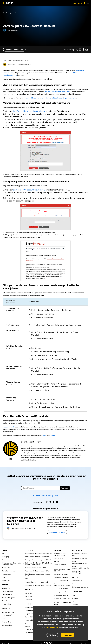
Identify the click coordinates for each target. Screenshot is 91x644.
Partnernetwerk (77, 584)
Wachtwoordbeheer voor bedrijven (37, 557)
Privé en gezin (59, 558)
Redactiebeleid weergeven (45, 496)
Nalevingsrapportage (61, 592)
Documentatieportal (9, 598)
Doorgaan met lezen (57, 532)
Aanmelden (78, 3)
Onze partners (77, 581)
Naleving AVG (6, 568)
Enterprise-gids (30, 607)
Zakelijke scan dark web (80, 558)
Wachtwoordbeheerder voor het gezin (38, 585)
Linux (74, 601)
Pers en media (6, 574)
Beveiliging (5, 557)
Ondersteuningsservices (62, 598)
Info (3, 553)
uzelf (44, 436)
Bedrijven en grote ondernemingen (60, 554)
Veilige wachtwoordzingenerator (81, 567)
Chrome (75, 604)
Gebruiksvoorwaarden (9, 601)
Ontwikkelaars (29, 633)
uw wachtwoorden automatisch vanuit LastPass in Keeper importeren (51, 98)
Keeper (8, 3)
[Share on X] (77, 50)
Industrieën (28, 596)
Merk (3, 577)
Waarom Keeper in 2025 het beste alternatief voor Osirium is (25, 521)
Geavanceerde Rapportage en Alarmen (62, 585)
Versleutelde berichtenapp (77, 572)
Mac (74, 595)
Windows (75, 598)
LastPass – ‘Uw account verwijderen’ (57, 92)
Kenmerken (29, 599)
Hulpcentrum (6, 588)
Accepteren (67, 635)
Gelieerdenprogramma (80, 587)
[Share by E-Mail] (87, 50)
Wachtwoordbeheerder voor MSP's (37, 571)
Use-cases (28, 593)
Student (57, 561)
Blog (26, 623)
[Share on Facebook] (83, 50)
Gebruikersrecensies (9, 571)
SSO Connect (7, 616)
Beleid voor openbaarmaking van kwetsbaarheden (13, 564)
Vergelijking (11, 32)
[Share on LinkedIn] (80, 50)
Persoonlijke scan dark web (80, 554)
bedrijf (53, 436)
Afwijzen (52, 635)
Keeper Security (9, 427)
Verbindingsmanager (61, 595)
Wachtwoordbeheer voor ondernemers (38, 553)
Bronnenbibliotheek (31, 617)
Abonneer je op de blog (14, 50)
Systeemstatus (7, 595)
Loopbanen (6, 580)
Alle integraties (7, 625)
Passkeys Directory (31, 620)
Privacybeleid (6, 604)
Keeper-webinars (31, 629)
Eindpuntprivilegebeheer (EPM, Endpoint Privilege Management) (38, 564)
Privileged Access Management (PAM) (38, 560)
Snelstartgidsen (30, 611)
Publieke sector (30, 579)
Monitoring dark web (61, 578)
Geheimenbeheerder (61, 574)
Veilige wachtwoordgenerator (80, 562)
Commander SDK (8, 612)
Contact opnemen (8, 591)
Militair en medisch (60, 565)
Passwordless (6, 622)
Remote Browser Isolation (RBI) (35, 568)
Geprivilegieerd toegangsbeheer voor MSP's (38, 575)
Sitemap (27, 626)
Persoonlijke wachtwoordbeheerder (37, 582)
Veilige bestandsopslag (62, 581)
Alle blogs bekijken (11, 13)
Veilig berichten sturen (61, 589)
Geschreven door (23, 528)
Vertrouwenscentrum (9, 560)
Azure (4, 619)
